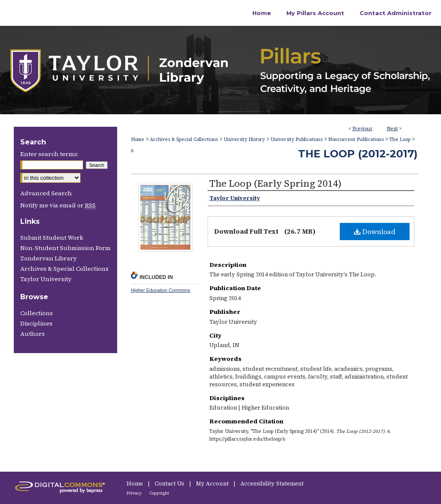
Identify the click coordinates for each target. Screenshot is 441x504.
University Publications (297, 139)
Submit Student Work (52, 238)
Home (138, 139)
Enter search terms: (49, 154)
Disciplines (36, 323)
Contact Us (170, 484)
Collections (37, 313)
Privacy (135, 493)
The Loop (400, 139)
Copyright (159, 493)
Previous (362, 129)
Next (392, 129)
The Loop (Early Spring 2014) (275, 183)
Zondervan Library (48, 258)
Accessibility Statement (272, 484)
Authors (33, 334)
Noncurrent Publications (356, 139)
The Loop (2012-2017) (358, 154)
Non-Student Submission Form (65, 248)
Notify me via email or (58, 205)
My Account (213, 484)
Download (375, 232)
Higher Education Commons (161, 290)
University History (244, 139)
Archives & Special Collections (184, 139)
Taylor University (46, 279)
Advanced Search (46, 193)
